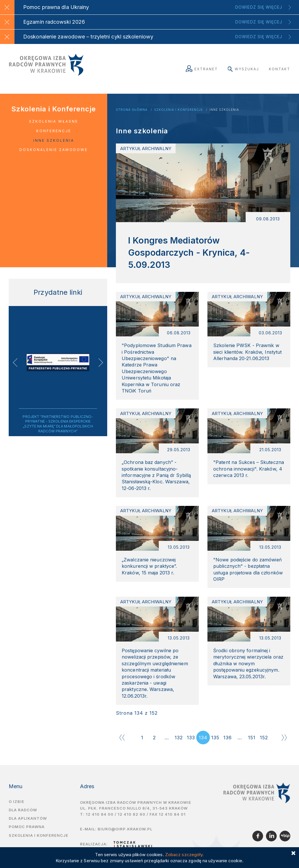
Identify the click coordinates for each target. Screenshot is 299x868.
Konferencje (54, 131)
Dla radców (23, 814)
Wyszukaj (243, 69)
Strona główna (132, 110)
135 (215, 742)
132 (179, 742)
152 (264, 742)
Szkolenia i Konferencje (178, 110)
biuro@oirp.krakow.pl (125, 834)
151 (252, 742)
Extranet (202, 69)
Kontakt (280, 69)
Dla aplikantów (28, 823)
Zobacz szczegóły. (185, 855)
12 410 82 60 (132, 819)
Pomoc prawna (27, 831)
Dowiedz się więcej (259, 7)
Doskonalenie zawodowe (54, 150)
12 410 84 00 (100, 819)
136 (228, 742)
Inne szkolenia (224, 110)
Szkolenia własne (54, 121)
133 (191, 742)
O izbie (17, 806)
